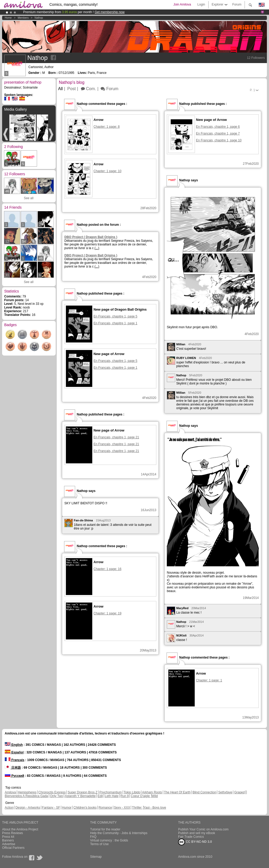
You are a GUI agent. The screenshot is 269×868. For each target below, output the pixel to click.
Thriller (137, 808)
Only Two (56, 796)
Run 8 (125, 796)
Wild (155, 796)
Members (23, 18)
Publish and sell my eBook (197, 833)
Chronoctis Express (52, 792)
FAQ (93, 837)
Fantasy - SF (51, 808)
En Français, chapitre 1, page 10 (219, 140)
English (14, 745)
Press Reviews (12, 833)
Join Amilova (182, 4)
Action (9, 808)
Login (201, 4)
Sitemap (96, 857)
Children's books (85, 808)
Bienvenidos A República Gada (26, 796)
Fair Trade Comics (191, 837)
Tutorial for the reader (105, 829)
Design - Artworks (28, 808)
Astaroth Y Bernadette (80, 796)
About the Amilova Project (20, 829)
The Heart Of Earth (177, 792)
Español (14, 752)
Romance (105, 808)
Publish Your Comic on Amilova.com (203, 829)
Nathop (39, 18)
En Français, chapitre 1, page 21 (116, 437)
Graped (239, 792)
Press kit (8, 837)
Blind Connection (205, 792)
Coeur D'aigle (141, 796)
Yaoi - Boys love (155, 808)
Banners (8, 840)
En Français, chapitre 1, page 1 (115, 323)
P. (252, 90)
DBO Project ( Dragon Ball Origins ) (91, 237)
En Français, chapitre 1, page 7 (218, 133)
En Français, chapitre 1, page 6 (218, 127)
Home (8, 18)
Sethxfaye (225, 792)
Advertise (9, 844)
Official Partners (13, 848)
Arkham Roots (152, 792)
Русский (14, 776)
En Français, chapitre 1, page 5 (115, 316)
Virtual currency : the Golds (109, 840)
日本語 (13, 768)
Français (15, 760)
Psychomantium (110, 792)
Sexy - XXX (122, 808)
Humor (67, 808)
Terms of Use (99, 844)
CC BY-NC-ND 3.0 (195, 842)
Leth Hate (112, 796)
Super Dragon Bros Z (82, 792)
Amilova (10, 792)
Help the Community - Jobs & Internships (119, 833)
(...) (97, 248)
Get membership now (110, 12)
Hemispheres (27, 792)
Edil (100, 796)
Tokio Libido (132, 792)
